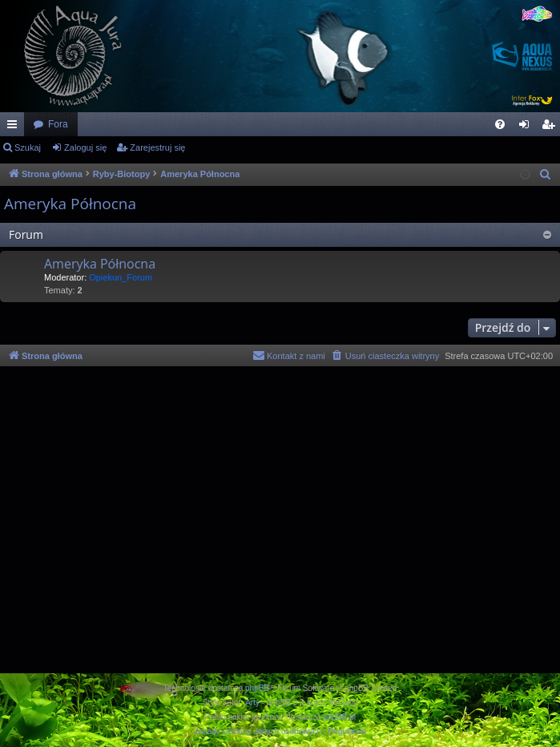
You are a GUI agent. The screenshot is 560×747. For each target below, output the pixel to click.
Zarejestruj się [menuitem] (551, 127)
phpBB (257, 688)
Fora (58, 124)
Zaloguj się (85, 147)
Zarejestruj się (157, 147)
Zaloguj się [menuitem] (528, 127)
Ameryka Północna (70, 204)
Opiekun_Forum (121, 277)
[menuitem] (500, 124)
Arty (252, 703)
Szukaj (28, 147)
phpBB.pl (339, 717)
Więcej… (15, 127)
